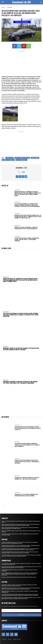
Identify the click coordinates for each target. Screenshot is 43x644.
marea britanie (35, 158)
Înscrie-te (22, 615)
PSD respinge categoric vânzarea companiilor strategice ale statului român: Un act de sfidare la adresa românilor (27, 445)
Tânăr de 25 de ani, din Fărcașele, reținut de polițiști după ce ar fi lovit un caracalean (26, 228)
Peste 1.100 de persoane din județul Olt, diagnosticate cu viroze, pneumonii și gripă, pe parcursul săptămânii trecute (20, 528)
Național (6, 347)
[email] (21, 611)
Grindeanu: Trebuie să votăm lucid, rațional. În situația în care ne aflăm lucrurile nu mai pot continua (21, 349)
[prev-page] (3, 505)
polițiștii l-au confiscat (8, 160)
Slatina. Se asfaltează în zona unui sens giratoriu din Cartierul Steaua (19, 577)
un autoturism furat (21, 160)
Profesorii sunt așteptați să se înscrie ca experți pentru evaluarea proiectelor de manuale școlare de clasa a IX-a (28, 428)
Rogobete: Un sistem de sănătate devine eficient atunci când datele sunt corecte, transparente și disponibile (27, 462)
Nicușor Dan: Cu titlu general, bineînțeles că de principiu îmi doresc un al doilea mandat (26, 495)
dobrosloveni (10, 158)
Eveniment (10, 7)
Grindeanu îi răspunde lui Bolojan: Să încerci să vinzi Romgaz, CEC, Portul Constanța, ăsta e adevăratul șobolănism (20, 382)
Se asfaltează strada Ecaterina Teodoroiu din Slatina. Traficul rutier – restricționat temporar (27, 239)
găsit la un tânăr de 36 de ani (22, 158)
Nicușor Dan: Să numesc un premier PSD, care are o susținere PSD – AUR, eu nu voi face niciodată (27, 478)
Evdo (23, 172)
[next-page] (5, 505)
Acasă (3, 7)
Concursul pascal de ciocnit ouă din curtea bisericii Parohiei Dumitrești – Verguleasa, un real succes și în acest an (19, 585)
